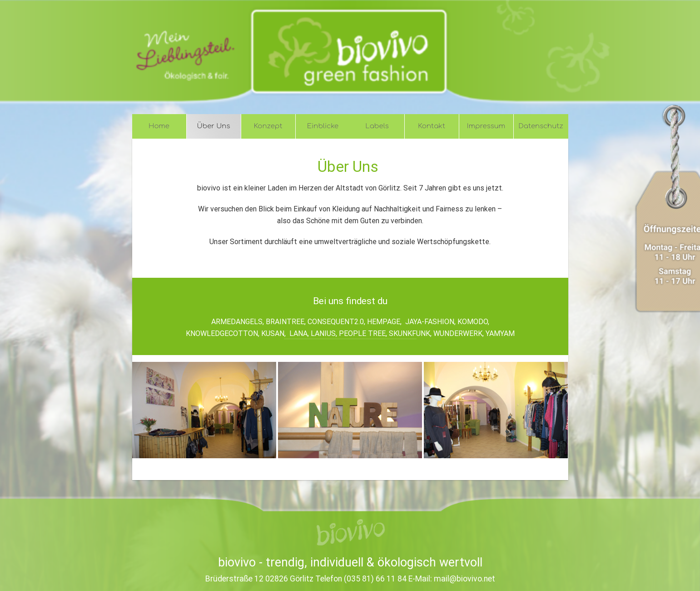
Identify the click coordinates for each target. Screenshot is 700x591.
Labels (377, 126)
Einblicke (323, 126)
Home (159, 126)
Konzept (268, 126)
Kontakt (432, 126)
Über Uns (214, 126)
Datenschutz (541, 126)
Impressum (486, 126)
